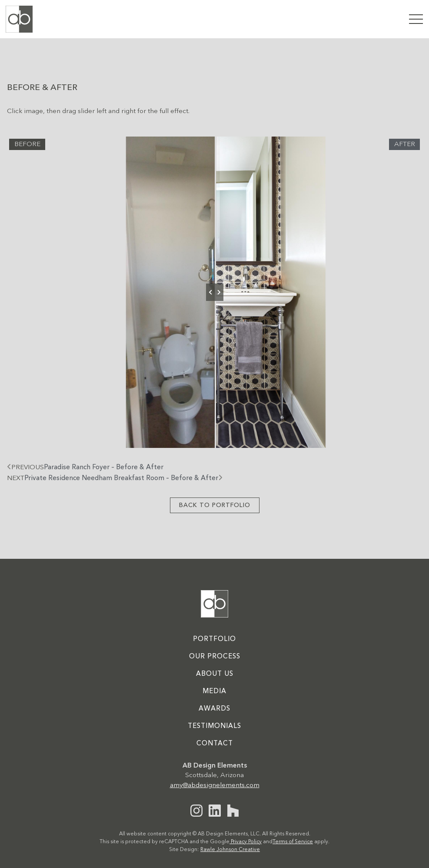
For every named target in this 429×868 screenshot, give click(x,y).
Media (214, 691)
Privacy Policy (246, 842)
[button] (416, 19)
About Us (215, 674)
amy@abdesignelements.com (215, 785)
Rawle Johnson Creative (230, 850)
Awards (214, 709)
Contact (215, 744)
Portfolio (214, 639)
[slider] (215, 292)
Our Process (215, 657)
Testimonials (214, 726)
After (405, 144)
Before (27, 144)
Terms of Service (293, 842)
